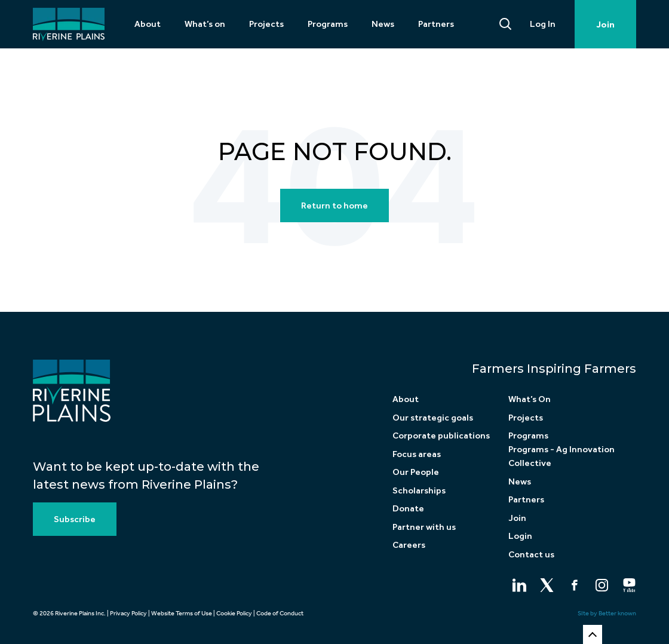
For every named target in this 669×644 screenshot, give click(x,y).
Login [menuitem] (520, 536)
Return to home (334, 206)
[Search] (506, 24)
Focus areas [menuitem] (417, 454)
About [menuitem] (148, 24)
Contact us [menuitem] (531, 554)
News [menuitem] (383, 24)
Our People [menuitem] (416, 472)
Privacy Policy (128, 613)
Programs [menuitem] (328, 24)
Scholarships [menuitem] (419, 490)
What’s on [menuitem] (205, 24)
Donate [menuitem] (408, 508)
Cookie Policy (234, 613)
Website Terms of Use (182, 613)
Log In (543, 24)
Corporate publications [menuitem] (441, 436)
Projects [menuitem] (266, 24)
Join (605, 24)
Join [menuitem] (517, 518)
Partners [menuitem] (436, 24)
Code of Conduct (280, 613)
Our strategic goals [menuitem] (433, 418)
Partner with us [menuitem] (424, 527)
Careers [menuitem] (409, 545)
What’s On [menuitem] (530, 399)
